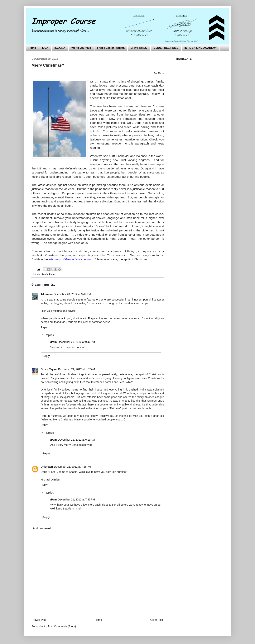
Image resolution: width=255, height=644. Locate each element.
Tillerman (47, 294)
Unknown (47, 467)
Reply (44, 327)
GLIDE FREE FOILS (166, 48)
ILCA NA (60, 48)
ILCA (45, 48)
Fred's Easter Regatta (111, 48)
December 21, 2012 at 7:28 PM (72, 467)
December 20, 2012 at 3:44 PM (72, 294)
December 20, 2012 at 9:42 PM (76, 342)
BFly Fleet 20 (139, 48)
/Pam (53, 342)
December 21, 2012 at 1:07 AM (77, 369)
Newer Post (39, 620)
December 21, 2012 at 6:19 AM (76, 440)
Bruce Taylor (49, 369)
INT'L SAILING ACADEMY (201, 48)
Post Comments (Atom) (62, 626)
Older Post (157, 620)
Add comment (42, 528)
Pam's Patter (48, 274)
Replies (49, 335)
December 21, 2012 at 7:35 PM (76, 500)
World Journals (81, 48)
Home (32, 48)
